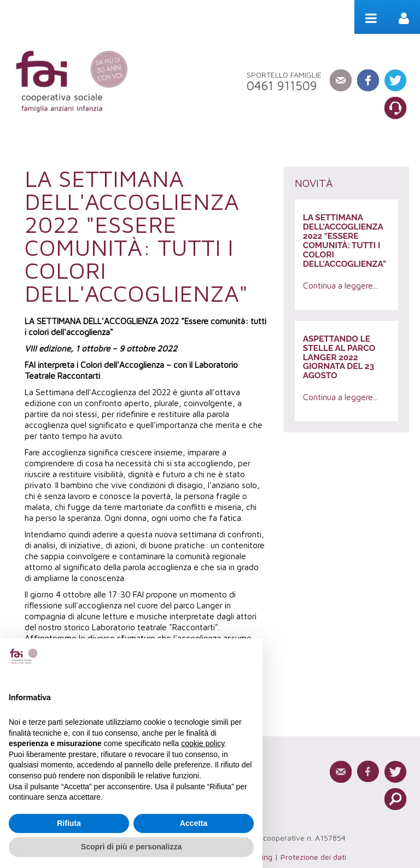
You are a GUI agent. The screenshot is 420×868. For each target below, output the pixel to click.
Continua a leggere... (340, 285)
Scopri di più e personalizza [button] (131, 847)
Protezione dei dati (313, 857)
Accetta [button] (194, 823)
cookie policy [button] (203, 743)
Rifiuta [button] (69, 823)
